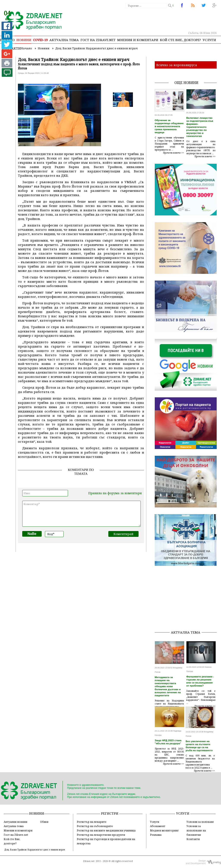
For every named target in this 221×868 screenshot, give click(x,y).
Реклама (156, 835)
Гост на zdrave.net (98, 40)
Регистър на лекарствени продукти (101, 835)
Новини (24, 40)
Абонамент (158, 826)
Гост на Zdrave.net (16, 835)
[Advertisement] (188, 600)
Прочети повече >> (174, 153)
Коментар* (81, 514)
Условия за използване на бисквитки (196, 830)
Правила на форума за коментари (115, 493)
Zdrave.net (89, 861)
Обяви (44, 822)
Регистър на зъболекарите (95, 826)
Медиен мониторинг (164, 830)
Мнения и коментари (138, 40)
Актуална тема (64, 40)
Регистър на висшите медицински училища (106, 830)
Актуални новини (15, 822)
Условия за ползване (200, 822)
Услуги (209, 40)
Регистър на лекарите (92, 822)
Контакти (193, 839)
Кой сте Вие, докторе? (180, 40)
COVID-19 (40, 40)
